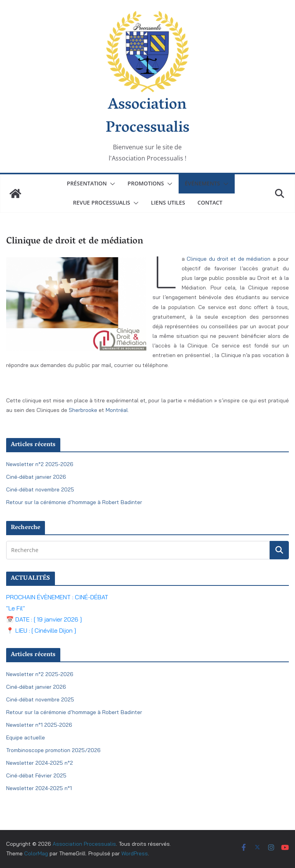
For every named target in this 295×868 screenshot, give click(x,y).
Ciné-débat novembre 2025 (40, 489)
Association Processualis (147, 117)
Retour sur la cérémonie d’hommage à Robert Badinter (74, 502)
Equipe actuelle (26, 737)
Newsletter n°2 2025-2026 (40, 464)
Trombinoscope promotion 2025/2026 (53, 750)
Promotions (146, 183)
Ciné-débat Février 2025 (36, 775)
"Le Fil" (16, 608)
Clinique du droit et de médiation (229, 259)
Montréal (117, 410)
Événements (202, 183)
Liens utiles (168, 203)
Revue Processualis (102, 203)
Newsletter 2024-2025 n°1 (39, 788)
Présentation (87, 183)
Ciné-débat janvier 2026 (36, 477)
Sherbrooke (84, 410)
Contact (210, 203)
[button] (111, 184)
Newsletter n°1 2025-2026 (39, 725)
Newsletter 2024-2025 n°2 (40, 763)
